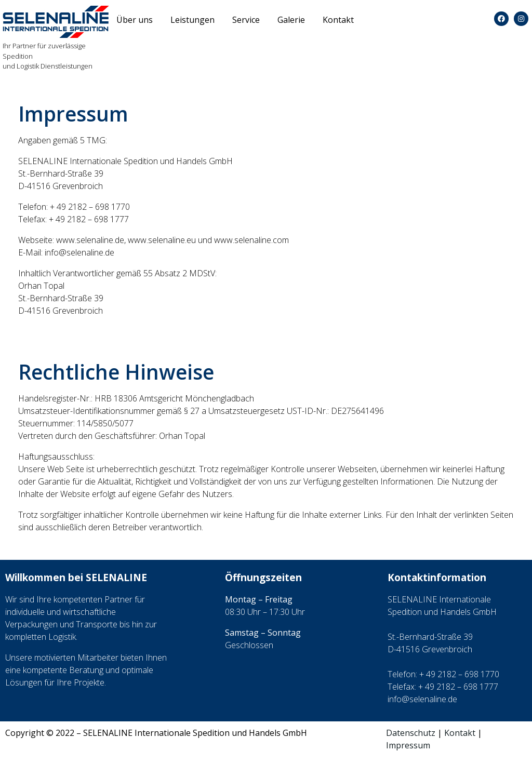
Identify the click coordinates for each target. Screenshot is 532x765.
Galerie (291, 20)
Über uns (135, 20)
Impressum (408, 745)
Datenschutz (411, 733)
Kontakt (338, 20)
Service (246, 20)
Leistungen (192, 20)
